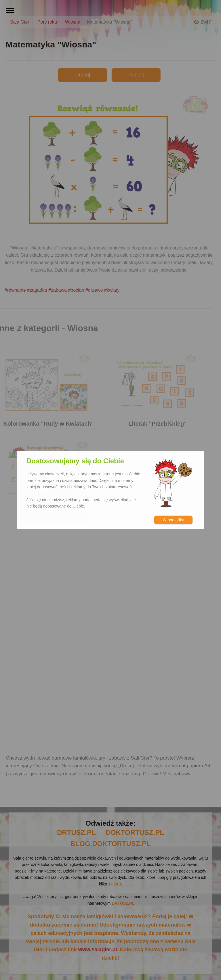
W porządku (173, 520)
